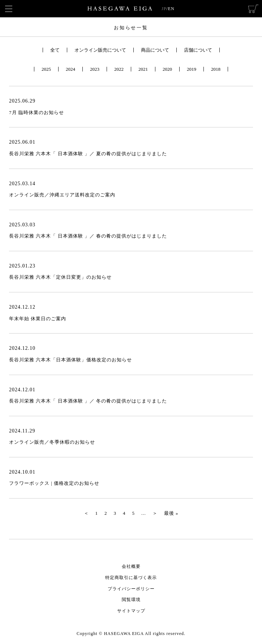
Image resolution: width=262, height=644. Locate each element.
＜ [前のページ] (86, 513)
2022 (119, 69)
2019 (192, 69)
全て (55, 50)
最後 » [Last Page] (171, 513)
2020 (167, 69)
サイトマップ (131, 611)
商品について (155, 50)
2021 (143, 69)
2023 (95, 69)
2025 (46, 69)
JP (164, 9)
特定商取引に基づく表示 (131, 578)
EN (171, 9)
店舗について (198, 50)
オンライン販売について (100, 50)
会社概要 (131, 566)
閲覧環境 (131, 600)
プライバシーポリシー (131, 589)
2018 (216, 69)
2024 (70, 69)
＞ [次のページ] (155, 513)
